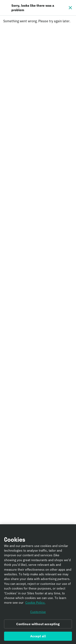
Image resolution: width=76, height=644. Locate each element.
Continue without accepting (38, 625)
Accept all (38, 637)
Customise (38, 613)
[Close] (70, 8)
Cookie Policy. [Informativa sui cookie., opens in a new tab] (35, 604)
